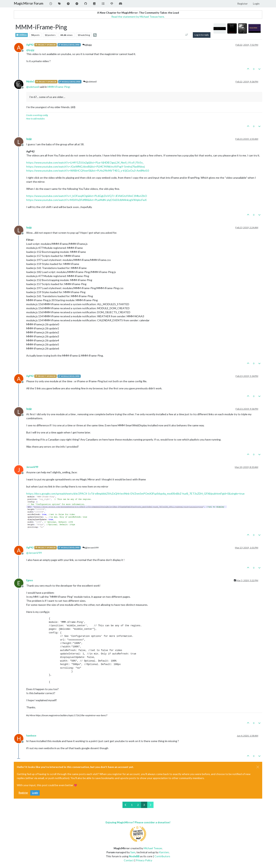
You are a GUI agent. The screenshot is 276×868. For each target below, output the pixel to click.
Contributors (162, 856)
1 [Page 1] (132, 805)
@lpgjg (87, 45)
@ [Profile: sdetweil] (33, 87)
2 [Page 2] (138, 805)
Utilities (22, 35)
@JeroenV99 (90, 548)
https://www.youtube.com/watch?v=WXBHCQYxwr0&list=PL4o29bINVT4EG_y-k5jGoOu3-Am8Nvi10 (88, 171)
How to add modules (35, 119)
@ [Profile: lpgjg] (30, 50)
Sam (133, 852)
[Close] (258, 767)
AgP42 (30, 45)
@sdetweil (90, 82)
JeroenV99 (32, 467)
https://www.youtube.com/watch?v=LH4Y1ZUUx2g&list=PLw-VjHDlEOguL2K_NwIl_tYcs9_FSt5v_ (85, 162)
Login (35, 793)
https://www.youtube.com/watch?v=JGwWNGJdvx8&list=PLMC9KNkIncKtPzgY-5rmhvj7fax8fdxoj (85, 166)
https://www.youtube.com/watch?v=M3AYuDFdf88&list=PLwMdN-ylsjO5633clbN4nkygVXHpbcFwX (86, 200)
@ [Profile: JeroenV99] (34, 553)
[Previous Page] (126, 805)
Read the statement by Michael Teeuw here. (138, 17)
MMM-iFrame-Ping (59, 87)
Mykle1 (30, 82)
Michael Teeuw (153, 848)
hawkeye (31, 736)
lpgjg (29, 139)
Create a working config (37, 115)
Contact (129, 860)
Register (23, 793)
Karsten (164, 852)
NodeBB (134, 856)
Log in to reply (202, 35)
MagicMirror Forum (29, 3)
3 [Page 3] (144, 805)
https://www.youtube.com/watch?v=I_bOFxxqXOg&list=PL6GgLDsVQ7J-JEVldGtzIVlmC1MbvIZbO (87, 196)
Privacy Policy (144, 860)
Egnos (30, 580)
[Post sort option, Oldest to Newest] (187, 35)
